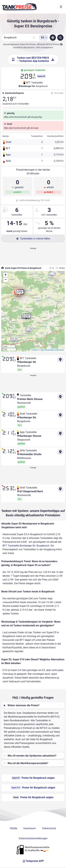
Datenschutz (49, 828)
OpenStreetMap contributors (52, 350)
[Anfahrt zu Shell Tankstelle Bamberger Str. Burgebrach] (60, 415)
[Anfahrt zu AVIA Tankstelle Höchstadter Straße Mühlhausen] (60, 452)
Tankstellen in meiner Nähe (33, 239)
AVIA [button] (8, 161)
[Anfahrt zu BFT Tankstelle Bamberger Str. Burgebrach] (60, 360)
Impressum (30, 828)
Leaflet (34, 350)
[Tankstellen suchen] (60, 38)
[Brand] (19, 7)
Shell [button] (8, 142)
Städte (14, 828)
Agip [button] (8, 155)
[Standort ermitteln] (53, 38)
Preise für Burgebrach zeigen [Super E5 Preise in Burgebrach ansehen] (33, 778)
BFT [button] (8, 148)
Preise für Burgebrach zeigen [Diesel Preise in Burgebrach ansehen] (33, 797)
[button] (19, 293)
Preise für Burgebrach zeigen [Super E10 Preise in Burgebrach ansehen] (33, 788)
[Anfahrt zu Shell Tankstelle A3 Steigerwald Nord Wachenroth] (60, 489)
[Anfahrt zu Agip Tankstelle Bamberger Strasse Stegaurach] (60, 433)
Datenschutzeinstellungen (33, 838)
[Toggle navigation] (61, 7)
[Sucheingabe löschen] (34, 38)
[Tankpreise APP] (33, 861)
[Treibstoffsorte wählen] (44, 38)
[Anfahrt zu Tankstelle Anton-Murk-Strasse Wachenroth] (60, 397)
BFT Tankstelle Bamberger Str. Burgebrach (26, 546)
